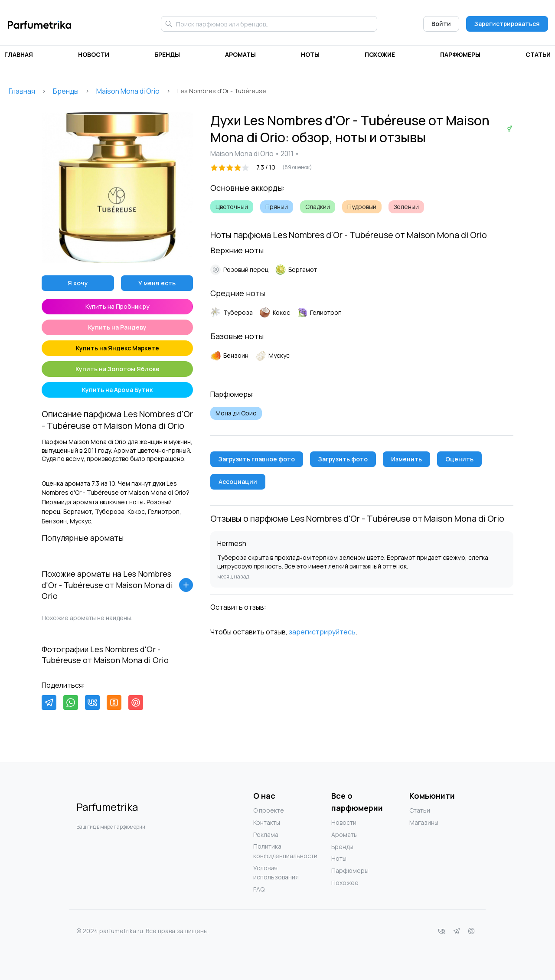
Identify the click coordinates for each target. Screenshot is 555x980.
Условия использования (271, 873)
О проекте (269, 810)
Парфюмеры (460, 54)
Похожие (380, 54)
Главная (19, 54)
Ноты (310, 54)
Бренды (167, 54)
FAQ (259, 889)
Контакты (267, 822)
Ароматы (240, 54)
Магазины (424, 822)
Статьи (538, 54)
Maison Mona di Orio (128, 91)
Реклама (266, 835)
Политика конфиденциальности (271, 851)
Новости (94, 54)
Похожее (345, 883)
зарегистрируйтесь (322, 632)
